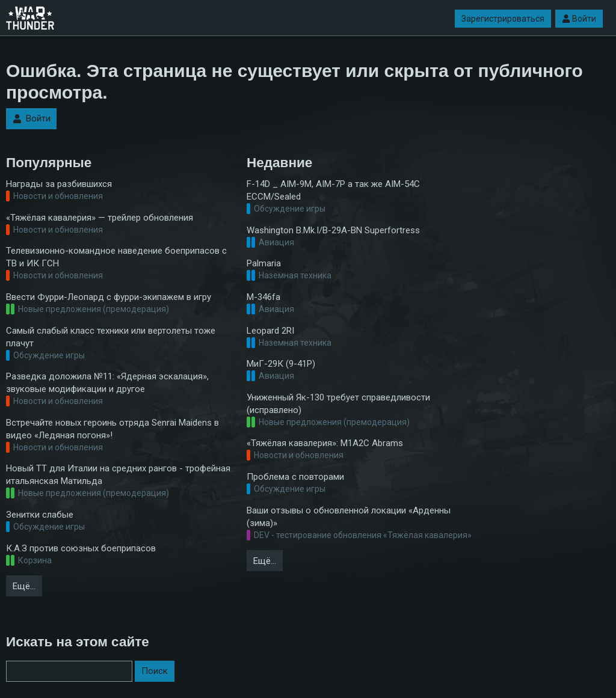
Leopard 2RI (270, 331)
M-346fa (263, 297)
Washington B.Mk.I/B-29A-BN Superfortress (333, 230)
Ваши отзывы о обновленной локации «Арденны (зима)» (349, 517)
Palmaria (264, 263)
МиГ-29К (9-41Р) (281, 364)
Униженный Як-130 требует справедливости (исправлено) (338, 404)
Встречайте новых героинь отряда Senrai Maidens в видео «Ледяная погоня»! (112, 429)
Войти (579, 19)
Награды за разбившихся (59, 184)
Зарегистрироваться (503, 19)
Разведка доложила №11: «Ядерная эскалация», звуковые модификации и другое (107, 383)
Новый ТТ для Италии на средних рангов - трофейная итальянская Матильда (118, 475)
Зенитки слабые (40, 515)
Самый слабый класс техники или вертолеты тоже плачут (111, 337)
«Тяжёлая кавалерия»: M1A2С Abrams (325, 443)
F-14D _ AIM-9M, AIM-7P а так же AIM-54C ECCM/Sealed (333, 190)
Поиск (155, 671)
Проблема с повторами (295, 477)
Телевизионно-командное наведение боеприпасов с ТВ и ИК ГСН (116, 257)
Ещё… (24, 586)
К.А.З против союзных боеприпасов (81, 548)
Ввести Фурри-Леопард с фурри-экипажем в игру (109, 297)
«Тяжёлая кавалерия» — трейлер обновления (100, 218)
